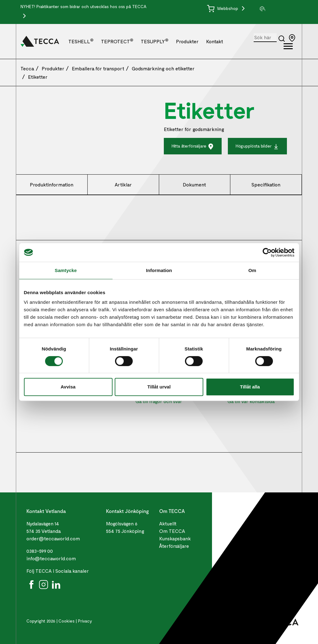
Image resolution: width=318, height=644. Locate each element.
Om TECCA (172, 531)
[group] (278, 9)
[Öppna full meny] (288, 47)
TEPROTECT (117, 41)
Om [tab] (252, 270)
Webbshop (223, 8)
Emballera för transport (98, 68)
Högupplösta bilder (257, 146)
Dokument (194, 184)
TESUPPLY (155, 41)
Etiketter (38, 77)
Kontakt (215, 41)
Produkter (187, 41)
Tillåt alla (250, 387)
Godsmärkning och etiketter (163, 68)
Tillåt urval (159, 387)
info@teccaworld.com (51, 558)
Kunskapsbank (175, 538)
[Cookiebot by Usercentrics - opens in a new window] (267, 252)
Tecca (27, 68)
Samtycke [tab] (66, 270)
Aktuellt (168, 523)
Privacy (85, 621)
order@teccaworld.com (53, 538)
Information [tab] (159, 270)
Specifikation (266, 184)
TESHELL (81, 41)
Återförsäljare (174, 546)
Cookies (67, 621)
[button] (278, 9)
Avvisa (68, 387)
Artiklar (123, 184)
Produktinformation (52, 184)
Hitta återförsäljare (193, 146)
